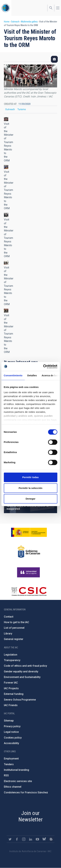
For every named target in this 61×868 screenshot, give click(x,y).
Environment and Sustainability (22, 677)
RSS (6, 775)
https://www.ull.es (29, 572)
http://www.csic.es (29, 591)
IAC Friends (11, 705)
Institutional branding (17, 770)
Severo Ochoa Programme (20, 700)
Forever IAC (11, 683)
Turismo (22, 109)
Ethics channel (13, 787)
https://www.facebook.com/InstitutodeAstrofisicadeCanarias (17, 839)
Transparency (12, 660)
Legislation (11, 655)
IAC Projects (11, 688)
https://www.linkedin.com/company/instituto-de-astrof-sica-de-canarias (31, 839)
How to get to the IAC (17, 622)
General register (14, 639)
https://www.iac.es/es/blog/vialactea (51, 839)
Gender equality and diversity (21, 672)
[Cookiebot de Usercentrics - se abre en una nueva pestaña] (43, 366)
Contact (9, 617)
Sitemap (9, 721)
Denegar (30, 499)
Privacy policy (12, 726)
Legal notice (11, 732)
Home (7, 22)
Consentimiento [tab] (13, 375)
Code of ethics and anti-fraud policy (25, 666)
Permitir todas (30, 477)
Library (8, 634)
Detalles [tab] (32, 375)
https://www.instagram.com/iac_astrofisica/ (24, 839)
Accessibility (11, 743)
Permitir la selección (31, 488)
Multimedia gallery (29, 22)
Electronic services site (18, 781)
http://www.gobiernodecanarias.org (29, 551)
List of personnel (14, 628)
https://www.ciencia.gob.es (29, 532)
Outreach (15, 22)
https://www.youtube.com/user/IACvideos (37, 839)
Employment (11, 759)
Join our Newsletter (30, 816)
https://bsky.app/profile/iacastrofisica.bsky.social (44, 839)
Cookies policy (13, 738)
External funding (14, 694)
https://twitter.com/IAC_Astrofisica (10, 839)
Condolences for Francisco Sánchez (26, 792)
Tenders (9, 764)
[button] (6, 119)
